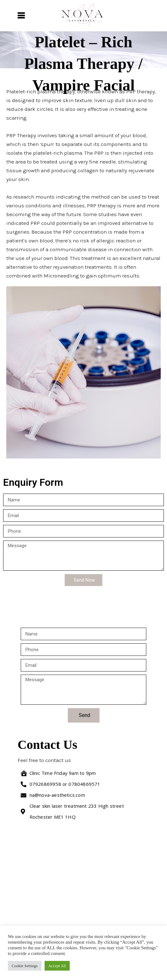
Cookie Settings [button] (25, 966)
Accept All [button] (57, 966)
